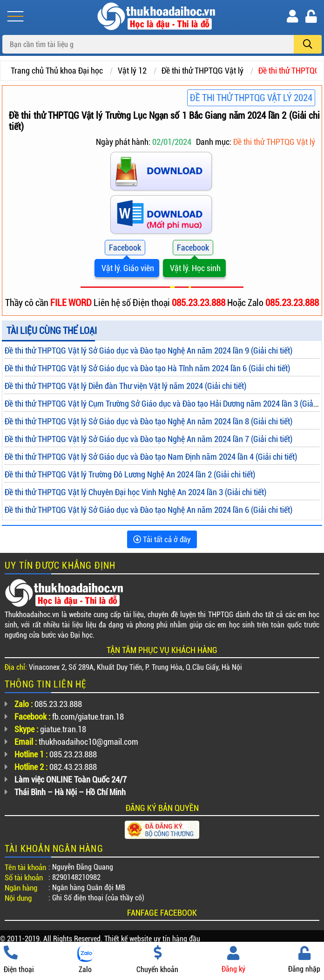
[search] (308, 44)
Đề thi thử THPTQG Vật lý (202, 71)
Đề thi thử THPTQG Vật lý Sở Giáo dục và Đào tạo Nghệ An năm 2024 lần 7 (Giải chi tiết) (148, 439)
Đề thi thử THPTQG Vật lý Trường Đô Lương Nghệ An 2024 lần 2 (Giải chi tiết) (130, 474)
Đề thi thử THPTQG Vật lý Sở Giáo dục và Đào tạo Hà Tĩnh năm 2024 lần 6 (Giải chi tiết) (147, 368)
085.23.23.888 (199, 303)
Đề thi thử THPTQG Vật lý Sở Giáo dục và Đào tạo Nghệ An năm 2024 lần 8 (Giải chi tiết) (148, 421)
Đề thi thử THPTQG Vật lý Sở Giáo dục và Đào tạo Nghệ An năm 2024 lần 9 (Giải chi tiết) (148, 350)
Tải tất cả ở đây (162, 539)
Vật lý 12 (132, 71)
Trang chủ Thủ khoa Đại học (57, 71)
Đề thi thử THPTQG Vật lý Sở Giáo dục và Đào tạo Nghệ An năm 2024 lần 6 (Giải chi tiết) (148, 510)
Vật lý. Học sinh (194, 268)
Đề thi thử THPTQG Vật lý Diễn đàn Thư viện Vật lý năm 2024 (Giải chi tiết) (125, 386)
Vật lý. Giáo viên (127, 268)
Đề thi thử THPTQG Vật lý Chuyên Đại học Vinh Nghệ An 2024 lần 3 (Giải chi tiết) (135, 492)
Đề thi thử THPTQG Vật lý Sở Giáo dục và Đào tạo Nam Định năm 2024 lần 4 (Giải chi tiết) (151, 457)
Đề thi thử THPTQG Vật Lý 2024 (251, 98)
